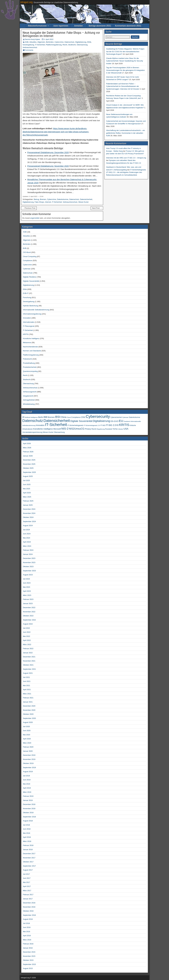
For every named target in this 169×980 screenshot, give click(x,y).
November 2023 (29, 562)
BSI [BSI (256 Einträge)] (58, 417)
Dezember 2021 (29, 657)
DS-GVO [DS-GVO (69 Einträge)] (115, 421)
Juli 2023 (26, 579)
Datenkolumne (63, 199)
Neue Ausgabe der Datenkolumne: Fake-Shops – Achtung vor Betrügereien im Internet (61, 34)
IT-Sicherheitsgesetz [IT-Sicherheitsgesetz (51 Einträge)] (75, 425)
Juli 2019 (26, 776)
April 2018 (27, 837)
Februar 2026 (28, 452)
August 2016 (28, 919)
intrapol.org (27, 2)
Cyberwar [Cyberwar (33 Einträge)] (125, 417)
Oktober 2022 (28, 616)
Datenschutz (69, 42)
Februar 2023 (28, 599)
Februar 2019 (28, 796)
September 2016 (29, 915)
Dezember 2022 (29, 608)
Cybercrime (59, 42)
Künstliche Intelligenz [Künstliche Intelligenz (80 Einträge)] (43, 429)
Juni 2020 (27, 731)
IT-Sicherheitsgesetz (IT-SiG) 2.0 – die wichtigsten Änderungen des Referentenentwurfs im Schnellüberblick (126, 172)
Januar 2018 (28, 850)
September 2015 (29, 964)
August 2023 (28, 575)
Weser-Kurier (83, 202)
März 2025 (27, 497)
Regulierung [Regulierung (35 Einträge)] (101, 429)
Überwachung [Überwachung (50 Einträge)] (59, 432)
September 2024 (29, 521)
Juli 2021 (26, 677)
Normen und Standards (32, 351)
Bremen (43, 199)
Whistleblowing (29, 404)
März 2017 (27, 891)
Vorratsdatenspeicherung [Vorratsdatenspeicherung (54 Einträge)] (32, 432)
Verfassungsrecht (30, 392)
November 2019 (29, 759)
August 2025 (28, 476)
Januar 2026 (28, 456)
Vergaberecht (28, 396)
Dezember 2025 (29, 460)
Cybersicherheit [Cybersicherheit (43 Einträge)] (116, 417)
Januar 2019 (28, 800)
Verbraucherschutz (30, 47)
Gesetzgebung (28, 45)
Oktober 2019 (28, 763)
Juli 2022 (26, 628)
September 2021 (29, 669)
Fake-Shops (39, 202)
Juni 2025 (27, 484)
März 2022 (27, 644)
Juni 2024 (27, 534)
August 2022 (28, 624)
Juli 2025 (26, 480)
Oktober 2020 (28, 714)
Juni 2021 (27, 681)
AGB (27, 42)
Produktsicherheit (30, 367)
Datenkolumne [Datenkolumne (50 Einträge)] (134, 417)
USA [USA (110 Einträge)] (126, 429)
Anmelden (78, 26)
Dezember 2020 (29, 706)
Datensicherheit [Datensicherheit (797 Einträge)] (57, 421)
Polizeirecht (27, 359)
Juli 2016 (26, 923)
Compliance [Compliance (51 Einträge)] (76, 417)
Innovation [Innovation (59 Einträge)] (40, 425)
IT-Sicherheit (40, 45)
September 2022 (29, 620)
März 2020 (27, 743)
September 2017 (29, 866)
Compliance (28, 260)
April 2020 (27, 739)
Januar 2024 (28, 554)
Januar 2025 (28, 505)
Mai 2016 (27, 932)
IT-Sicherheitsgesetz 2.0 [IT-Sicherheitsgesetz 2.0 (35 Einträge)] (92, 425)
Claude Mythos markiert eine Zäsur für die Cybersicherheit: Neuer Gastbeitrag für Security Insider (125, 61)
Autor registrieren (61, 26)
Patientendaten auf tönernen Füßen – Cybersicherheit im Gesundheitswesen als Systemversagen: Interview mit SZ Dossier (123, 86)
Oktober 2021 (28, 665)
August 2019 (28, 772)
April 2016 (27, 936)
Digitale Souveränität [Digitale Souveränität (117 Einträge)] (81, 421)
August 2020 (28, 722)
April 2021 (27, 690)
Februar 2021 (28, 698)
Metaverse (27, 343)
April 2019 (27, 788)
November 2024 (29, 513)
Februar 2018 (28, 845)
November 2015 (29, 956)
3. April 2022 (49, 39)
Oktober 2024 (28, 517)
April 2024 (27, 542)
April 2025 (27, 493)
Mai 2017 (27, 882)
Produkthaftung (29, 363)
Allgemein (41, 42)
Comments (29, 50)
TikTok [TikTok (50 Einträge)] (115, 429)
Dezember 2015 (29, 952)
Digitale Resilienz (30, 277)
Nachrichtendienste (30, 347)
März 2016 (27, 940)
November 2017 (29, 858)
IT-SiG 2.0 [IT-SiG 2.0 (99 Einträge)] (111, 425)
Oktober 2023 (28, 567)
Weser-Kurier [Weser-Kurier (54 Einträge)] (48, 432)
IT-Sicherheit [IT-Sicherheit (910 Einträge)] (56, 425)
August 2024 (28, 525)
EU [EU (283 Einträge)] (121, 421)
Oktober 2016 (28, 911)
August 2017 (28, 870)
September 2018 (29, 817)
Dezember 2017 (29, 854)
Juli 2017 (26, 874)
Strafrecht (72, 45)
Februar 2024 (28, 550)
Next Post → (97, 208)
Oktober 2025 (28, 468)
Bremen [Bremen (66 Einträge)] (51, 417)
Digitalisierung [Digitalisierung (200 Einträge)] (101, 421)
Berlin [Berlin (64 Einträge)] (41, 417)
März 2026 (27, 448)
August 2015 (28, 968)
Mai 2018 (27, 833)
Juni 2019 (27, 780)
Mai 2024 (27, 538)
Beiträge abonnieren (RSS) (100, 26)
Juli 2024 (26, 530)
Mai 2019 (27, 784)
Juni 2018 (27, 829)
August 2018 (28, 821)
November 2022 (29, 612)
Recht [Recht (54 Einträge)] (94, 429)
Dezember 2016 (29, 903)
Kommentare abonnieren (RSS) (128, 26)
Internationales (29, 322)
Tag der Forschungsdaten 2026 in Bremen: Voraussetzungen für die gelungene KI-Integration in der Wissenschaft (125, 70)
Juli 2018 (26, 825)
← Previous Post (29, 208)
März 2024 (27, 546)
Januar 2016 (28, 948)
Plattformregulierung (54, 45)
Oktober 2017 (28, 862)
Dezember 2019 (29, 755)
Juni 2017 (27, 878)
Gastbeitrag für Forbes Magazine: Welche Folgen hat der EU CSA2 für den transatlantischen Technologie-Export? (125, 51)
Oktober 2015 (28, 960)
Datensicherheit (86, 199)
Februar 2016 (28, 944)
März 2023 (27, 595)
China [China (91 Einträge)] (63, 417)
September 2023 (29, 571)
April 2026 (27, 443)
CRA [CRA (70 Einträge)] (83, 417)
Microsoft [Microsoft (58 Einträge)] (57, 429)
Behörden (50, 42)
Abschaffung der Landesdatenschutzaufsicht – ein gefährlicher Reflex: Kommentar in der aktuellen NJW (126, 133)
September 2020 (29, 718)
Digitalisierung (81, 42)
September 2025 (29, 472)
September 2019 (29, 768)
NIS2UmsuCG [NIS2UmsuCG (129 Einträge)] (77, 429)
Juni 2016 (27, 927)
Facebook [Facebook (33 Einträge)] (127, 421)
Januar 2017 (28, 899)
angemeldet (35, 218)
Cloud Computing (30, 256)
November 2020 (29, 710)
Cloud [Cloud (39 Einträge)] (69, 417)
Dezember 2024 (29, 509)
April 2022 (27, 640)
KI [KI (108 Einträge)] (117, 425)
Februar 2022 (28, 649)
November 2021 (29, 661)
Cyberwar (27, 269)
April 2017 (27, 886)
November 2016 (29, 907)
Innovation (27, 318)
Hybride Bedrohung (30, 306)
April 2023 (27, 591)
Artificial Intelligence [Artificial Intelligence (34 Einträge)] (31, 417)
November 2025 (29, 464)
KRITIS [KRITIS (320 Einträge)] (124, 425)
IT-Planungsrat (29, 326)
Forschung (27, 297)
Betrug (36, 199)
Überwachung (82, 45)
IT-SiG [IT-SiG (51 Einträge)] (103, 425)
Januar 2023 (28, 603)
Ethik (89, 42)
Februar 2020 (28, 747)
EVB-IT (26, 293)
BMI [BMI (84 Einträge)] (45, 417)
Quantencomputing (30, 371)
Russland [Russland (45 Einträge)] (109, 429)
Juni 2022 (27, 632)
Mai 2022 (27, 636)
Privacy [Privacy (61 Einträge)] (88, 429)
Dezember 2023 (29, 558)
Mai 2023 (27, 587)
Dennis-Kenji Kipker (33, 39)
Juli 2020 (26, 726)
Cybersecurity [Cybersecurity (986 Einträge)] (98, 416)
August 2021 (28, 673)
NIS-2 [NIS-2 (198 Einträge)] (65, 429)
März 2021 (27, 694)
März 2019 (27, 792)
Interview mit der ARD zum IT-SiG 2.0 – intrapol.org (126, 158)
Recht (65, 45)
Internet (48, 202)
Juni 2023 (27, 583)
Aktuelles (33, 42)
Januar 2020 (28, 751)
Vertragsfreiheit (29, 400)
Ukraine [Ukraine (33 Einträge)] (121, 429)
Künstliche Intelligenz (31, 338)
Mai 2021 (27, 685)
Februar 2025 (28, 501)
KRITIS (26, 334)
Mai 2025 (27, 489)
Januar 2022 (28, 653)
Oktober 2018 (28, 813)
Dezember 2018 (29, 804)
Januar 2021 (28, 702)
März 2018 (27, 841)
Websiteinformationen (37, 26)
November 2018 (29, 809)
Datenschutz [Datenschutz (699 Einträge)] (33, 421)
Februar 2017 (28, 895)
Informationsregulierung (32, 314)
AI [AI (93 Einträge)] (23, 417)
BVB (25, 248)
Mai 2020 (27, 735)
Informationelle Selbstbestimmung (36, 310)
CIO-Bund (27, 252)
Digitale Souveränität (31, 281)
